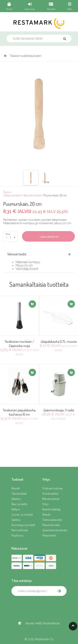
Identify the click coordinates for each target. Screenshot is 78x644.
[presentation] (43, 605)
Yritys (45, 504)
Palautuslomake (51, 525)
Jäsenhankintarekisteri (54, 530)
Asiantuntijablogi (51, 509)
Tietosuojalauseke (52, 520)
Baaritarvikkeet (32, 195)
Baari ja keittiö (13, 195)
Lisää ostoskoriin (49, 236)
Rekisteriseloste (51, 499)
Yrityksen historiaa (52, 488)
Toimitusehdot (50, 494)
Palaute (46, 514)
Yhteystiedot (49, 535)
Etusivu (7, 192)
